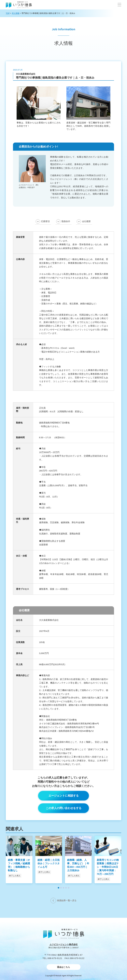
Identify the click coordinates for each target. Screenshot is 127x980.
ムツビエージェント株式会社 (64, 944)
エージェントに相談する (64, 796)
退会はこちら (63, 967)
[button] (119, 5)
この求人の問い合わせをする (64, 808)
